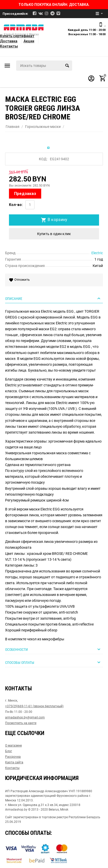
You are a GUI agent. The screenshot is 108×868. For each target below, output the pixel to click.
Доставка (9, 41)
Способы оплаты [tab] (53, 662)
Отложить (20, 280)
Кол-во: (16, 205)
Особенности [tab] (53, 649)
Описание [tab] (53, 298)
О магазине (13, 745)
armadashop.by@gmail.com (25, 717)
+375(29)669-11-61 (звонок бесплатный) (34, 706)
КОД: (43, 159)
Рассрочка (13, 757)
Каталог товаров (7, 66)
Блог (9, 751)
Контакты (9, 46)
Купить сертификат (17, 36)
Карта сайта (14, 762)
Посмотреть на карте (21, 723)
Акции (29, 41)
